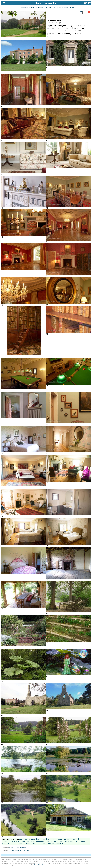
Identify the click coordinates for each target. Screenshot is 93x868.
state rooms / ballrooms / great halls (27, 843)
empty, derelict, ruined (39, 839)
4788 (72, 7)
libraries (81, 839)
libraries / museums (10, 841)
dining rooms (24, 839)
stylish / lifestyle (48, 843)
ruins (78, 841)
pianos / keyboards (67, 841)
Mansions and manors (17, 848)
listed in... (51, 36)
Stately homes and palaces (19, 850)
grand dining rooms (55, 839)
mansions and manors (59, 7)
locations (22, 7)
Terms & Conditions (40, 865)
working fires (60, 843)
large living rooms (70, 839)
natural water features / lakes (47, 841)
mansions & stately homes (38, 7)
